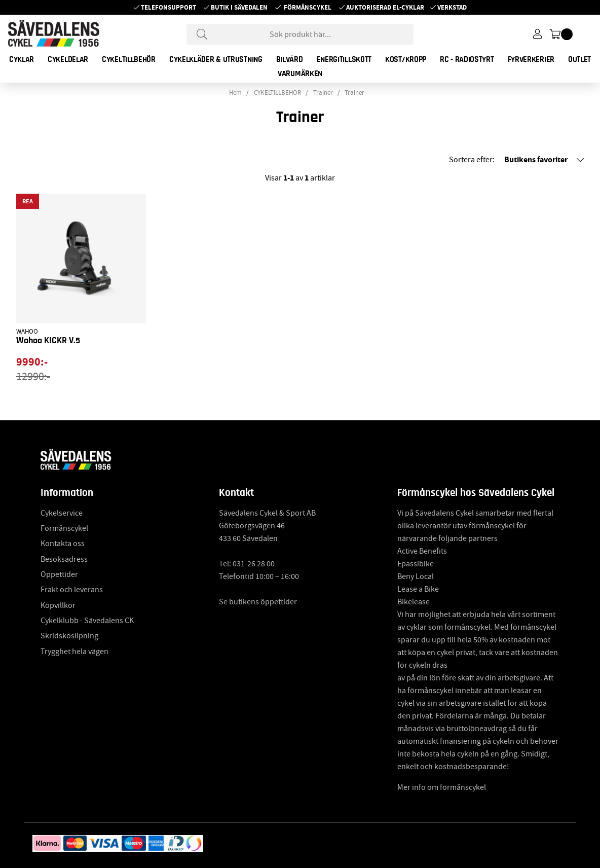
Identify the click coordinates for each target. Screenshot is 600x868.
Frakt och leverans (72, 590)
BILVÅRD (290, 59)
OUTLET (579, 59)
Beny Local (416, 576)
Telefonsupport (168, 7)
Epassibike (416, 564)
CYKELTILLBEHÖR (129, 59)
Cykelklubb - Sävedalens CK (87, 621)
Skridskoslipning (69, 636)
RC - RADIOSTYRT (467, 59)
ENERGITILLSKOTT (344, 59)
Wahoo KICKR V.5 (48, 341)
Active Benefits (422, 551)
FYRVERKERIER (531, 59)
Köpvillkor (58, 605)
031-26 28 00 (254, 564)
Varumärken (300, 74)
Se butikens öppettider (258, 602)
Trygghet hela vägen (74, 652)
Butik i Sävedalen (239, 7)
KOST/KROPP (406, 59)
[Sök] (300, 34)
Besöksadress (64, 559)
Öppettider (59, 574)
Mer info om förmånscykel (442, 787)
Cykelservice (62, 513)
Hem (235, 93)
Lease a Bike (418, 589)
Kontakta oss (63, 544)
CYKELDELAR (68, 59)
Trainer (323, 93)
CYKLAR (22, 59)
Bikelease (414, 602)
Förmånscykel (308, 7)
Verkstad (452, 7)
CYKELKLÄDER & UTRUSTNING (216, 59)
